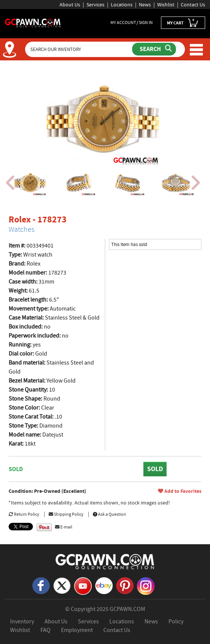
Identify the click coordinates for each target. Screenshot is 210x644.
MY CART (183, 22)
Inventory (22, 621)
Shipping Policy (66, 514)
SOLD (155, 469)
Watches (22, 229)
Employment (77, 630)
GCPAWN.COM (127, 609)
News (145, 5)
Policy (176, 621)
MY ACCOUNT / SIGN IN (132, 23)
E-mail (64, 527)
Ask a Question (109, 514)
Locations (122, 5)
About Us (70, 5)
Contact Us (193, 5)
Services (95, 5)
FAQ (45, 630)
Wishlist (166, 5)
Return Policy (24, 514)
